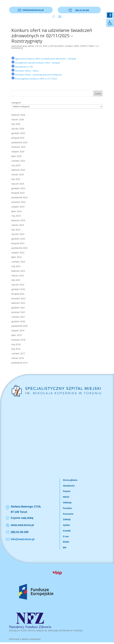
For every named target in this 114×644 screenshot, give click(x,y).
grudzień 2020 (18, 321)
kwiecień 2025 (18, 170)
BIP (65, 548)
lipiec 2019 (16, 335)
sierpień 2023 (18, 253)
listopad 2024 (18, 193)
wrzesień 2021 (18, 312)
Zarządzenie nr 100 (24, 67)
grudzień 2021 (18, 308)
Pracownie (68, 514)
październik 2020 (19, 326)
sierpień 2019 (18, 330)
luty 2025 (16, 179)
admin (31, 46)
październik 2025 (19, 142)
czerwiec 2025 (18, 161)
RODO (66, 542)
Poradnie (67, 508)
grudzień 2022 (18, 289)
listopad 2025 (18, 138)
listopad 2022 (18, 294)
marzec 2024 (18, 225)
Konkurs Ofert (72, 46)
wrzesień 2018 (18, 340)
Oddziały (67, 503)
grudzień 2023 (18, 239)
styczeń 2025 (18, 184)
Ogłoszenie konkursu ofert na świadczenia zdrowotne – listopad (45, 59)
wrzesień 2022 (18, 298)
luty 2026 (16, 124)
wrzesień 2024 (18, 202)
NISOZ (66, 497)
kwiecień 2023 (18, 271)
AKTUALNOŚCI (57, 46)
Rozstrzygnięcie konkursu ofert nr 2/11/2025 (36, 79)
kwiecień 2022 (18, 303)
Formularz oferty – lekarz (26, 71)
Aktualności (69, 486)
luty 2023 (16, 280)
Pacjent (67, 491)
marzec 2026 (18, 119)
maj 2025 (16, 165)
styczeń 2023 (18, 285)
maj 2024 (16, 216)
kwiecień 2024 (18, 220)
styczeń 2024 (18, 234)
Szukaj (98, 94)
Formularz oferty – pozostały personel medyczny (38, 75)
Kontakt (67, 531)
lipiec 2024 (16, 211)
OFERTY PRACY (88, 46)
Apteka (66, 525)
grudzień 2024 (18, 188)
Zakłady (67, 519)
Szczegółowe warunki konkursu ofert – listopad (37, 63)
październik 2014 (19, 363)
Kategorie (16, 103)
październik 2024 (19, 197)
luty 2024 (16, 230)
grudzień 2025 (18, 133)
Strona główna (70, 480)
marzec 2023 (18, 275)
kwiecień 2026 (18, 115)
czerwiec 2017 (18, 353)
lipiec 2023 (16, 257)
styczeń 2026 (18, 129)
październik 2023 (19, 248)
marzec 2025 (18, 174)
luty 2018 (16, 349)
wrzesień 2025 (18, 147)
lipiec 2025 (16, 156)
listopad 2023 (18, 243)
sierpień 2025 (18, 151)
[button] (110, 23)
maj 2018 (16, 344)
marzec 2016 (18, 358)
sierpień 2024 (18, 207)
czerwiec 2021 (18, 317)
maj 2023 (16, 266)
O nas (66, 536)
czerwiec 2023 (18, 262)
